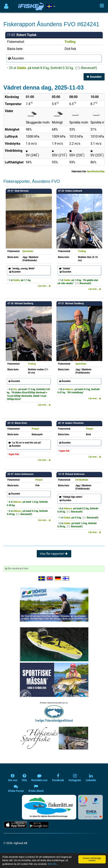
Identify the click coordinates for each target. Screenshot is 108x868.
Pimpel (35, 429)
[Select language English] (50, 578)
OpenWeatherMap (96, 171)
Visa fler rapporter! (54, 554)
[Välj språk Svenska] (42, 578)
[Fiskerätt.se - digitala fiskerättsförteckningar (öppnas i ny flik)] (49, 807)
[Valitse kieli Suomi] (66, 578)
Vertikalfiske (82, 480)
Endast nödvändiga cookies (92, 859)
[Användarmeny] (6, 6)
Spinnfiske (28, 251)
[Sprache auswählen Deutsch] (58, 578)
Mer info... (53, 864)
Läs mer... (44, 286)
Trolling (70, 42)
